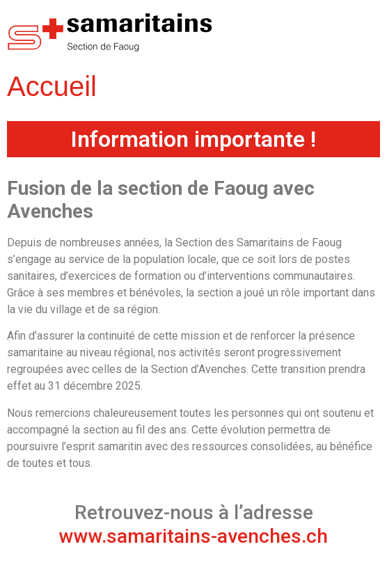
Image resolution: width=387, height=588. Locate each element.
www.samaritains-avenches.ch (193, 536)
